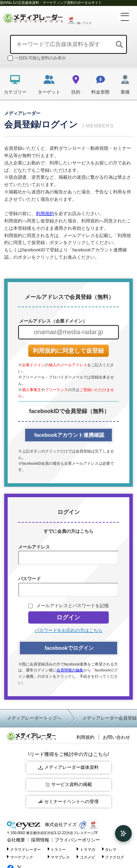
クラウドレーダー (24, 849)
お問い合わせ (116, 737)
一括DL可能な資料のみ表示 (37, 58)
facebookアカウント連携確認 (68, 435)
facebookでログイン (68, 648)
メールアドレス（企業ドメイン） (53, 321)
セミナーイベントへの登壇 (68, 801)
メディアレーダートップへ (34, 718)
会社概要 (16, 840)
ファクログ (113, 857)
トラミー (57, 849)
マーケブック (20, 857)
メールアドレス (34, 547)
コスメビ (86, 857)
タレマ (109, 849)
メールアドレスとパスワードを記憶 (73, 606)
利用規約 (45, 214)
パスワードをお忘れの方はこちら (68, 630)
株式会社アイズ (42, 825)
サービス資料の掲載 (69, 784)
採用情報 (40, 840)
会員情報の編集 (70, 670)
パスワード (29, 579)
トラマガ (86, 849)
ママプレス (59, 857)
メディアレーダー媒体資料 (68, 767)
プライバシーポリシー (77, 840)
